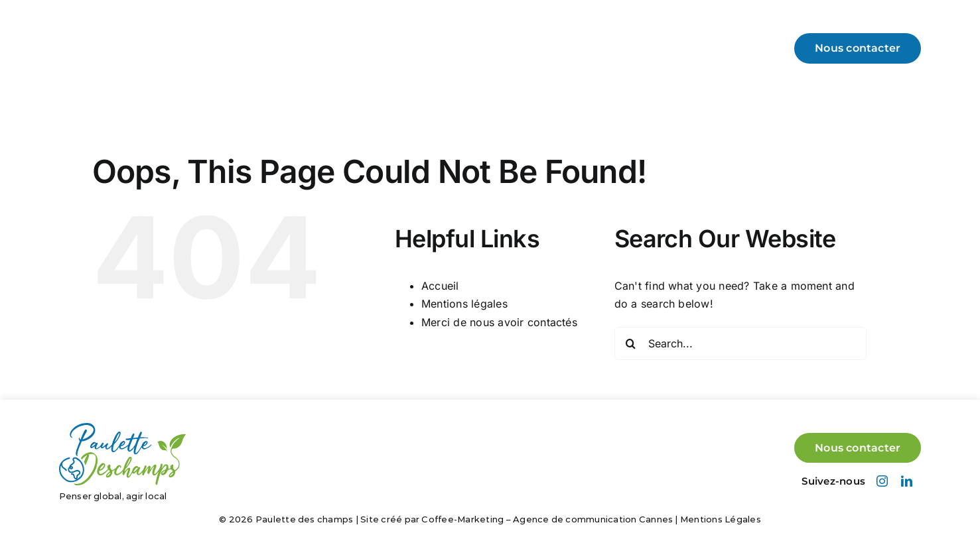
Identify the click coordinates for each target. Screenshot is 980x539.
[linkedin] (907, 481)
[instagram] (882, 481)
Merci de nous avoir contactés (499, 322)
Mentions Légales (721, 519)
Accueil (440, 286)
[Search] (631, 343)
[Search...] (740, 343)
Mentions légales (464, 304)
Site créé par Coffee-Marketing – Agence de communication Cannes (517, 519)
